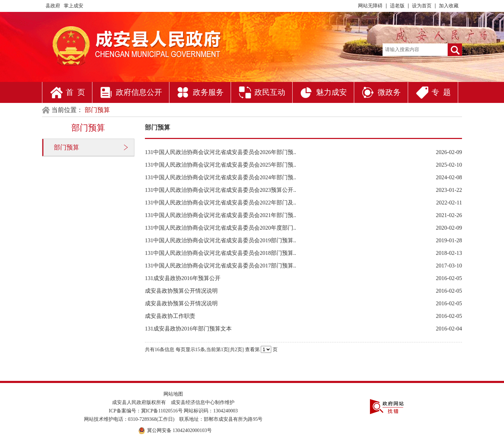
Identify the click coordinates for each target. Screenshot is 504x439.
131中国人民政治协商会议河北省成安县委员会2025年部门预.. (220, 165)
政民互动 (270, 92)
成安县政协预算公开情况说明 (181, 291)
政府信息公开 (139, 92)
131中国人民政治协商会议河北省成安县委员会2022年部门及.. (220, 203)
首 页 (75, 92)
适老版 (397, 6)
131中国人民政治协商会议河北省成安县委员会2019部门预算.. (220, 240)
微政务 (389, 92)
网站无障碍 (370, 6)
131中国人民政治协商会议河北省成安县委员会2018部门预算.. (220, 253)
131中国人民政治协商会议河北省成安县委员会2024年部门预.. (220, 177)
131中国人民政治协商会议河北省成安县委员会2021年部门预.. (220, 215)
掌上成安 (73, 6)
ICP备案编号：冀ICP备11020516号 (146, 411)
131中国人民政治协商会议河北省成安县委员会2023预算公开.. (220, 190)
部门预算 (66, 147)
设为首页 (422, 6)
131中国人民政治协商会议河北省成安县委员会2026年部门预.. (220, 152)
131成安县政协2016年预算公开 (183, 278)
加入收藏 (449, 6)
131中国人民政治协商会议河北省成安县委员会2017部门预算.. (220, 266)
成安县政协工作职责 (170, 316)
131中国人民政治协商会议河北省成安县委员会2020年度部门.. (220, 228)
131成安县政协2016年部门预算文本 (188, 329)
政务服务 (208, 92)
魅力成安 (331, 92)
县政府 (53, 6)
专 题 (441, 92)
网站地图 (173, 394)
